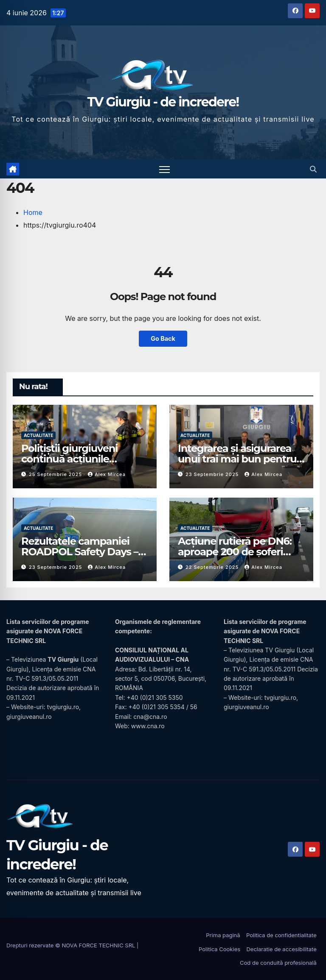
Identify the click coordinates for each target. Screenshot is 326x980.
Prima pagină (223, 935)
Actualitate (38, 435)
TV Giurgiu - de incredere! (163, 102)
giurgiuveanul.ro (29, 717)
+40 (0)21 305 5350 (155, 697)
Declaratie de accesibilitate (281, 949)
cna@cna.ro (150, 717)
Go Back (163, 338)
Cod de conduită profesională (278, 963)
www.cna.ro (148, 726)
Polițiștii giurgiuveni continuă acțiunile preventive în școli (69, 459)
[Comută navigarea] (164, 169)
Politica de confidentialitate (281, 935)
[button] (313, 169)
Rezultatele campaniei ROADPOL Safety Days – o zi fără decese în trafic (84, 552)
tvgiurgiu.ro (63, 707)
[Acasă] (13, 169)
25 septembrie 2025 (56, 474)
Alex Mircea (107, 474)
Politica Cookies (219, 949)
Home (33, 212)
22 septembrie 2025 (213, 567)
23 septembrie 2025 (213, 474)
